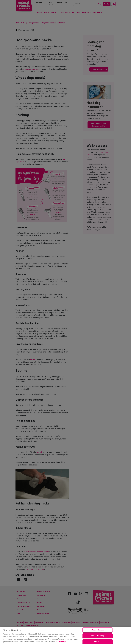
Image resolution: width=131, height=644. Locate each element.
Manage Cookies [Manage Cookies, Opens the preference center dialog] (98, 630)
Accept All (98, 642)
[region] (65, 635)
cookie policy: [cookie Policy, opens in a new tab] (61, 642)
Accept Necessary (98, 636)
